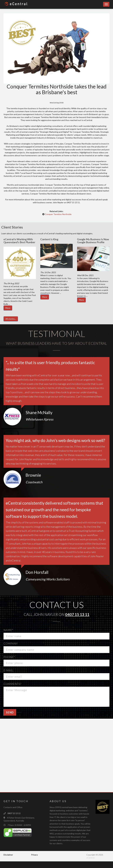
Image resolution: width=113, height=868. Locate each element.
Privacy (35, 855)
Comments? (12, 684)
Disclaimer (8, 855)
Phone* (9, 657)
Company (11, 643)
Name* (8, 630)
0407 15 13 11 (77, 614)
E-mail (8, 670)
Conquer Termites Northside (58, 214)
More (8, 308)
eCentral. (91, 858)
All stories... (11, 319)
